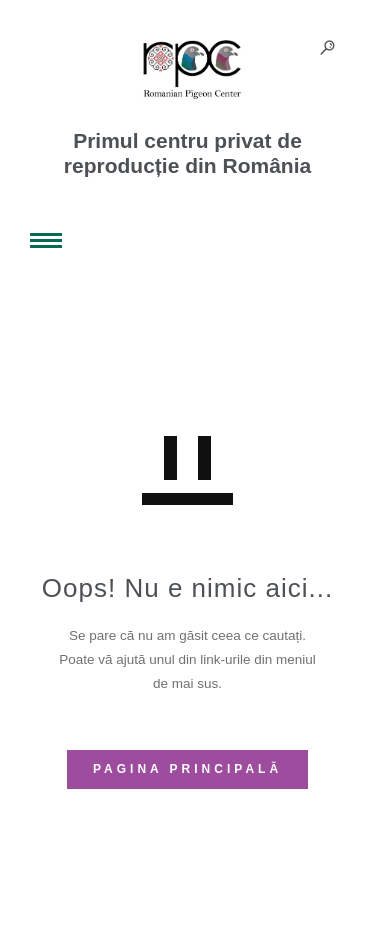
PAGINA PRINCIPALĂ (187, 769)
